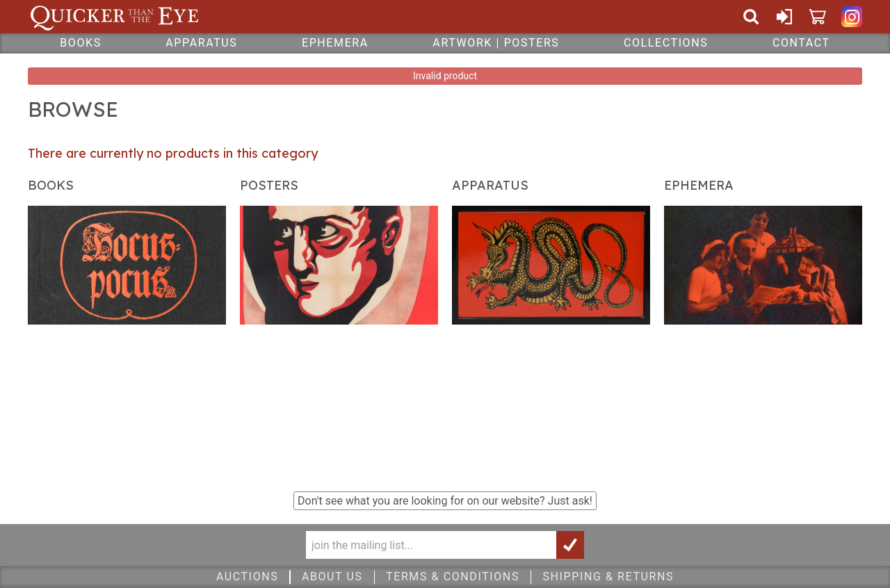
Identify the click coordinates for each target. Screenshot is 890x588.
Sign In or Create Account (784, 17)
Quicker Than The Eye (114, 17)
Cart (818, 17)
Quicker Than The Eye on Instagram (852, 17)
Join (570, 545)
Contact (801, 43)
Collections (666, 43)
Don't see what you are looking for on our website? (445, 501)
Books (81, 43)
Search (751, 17)
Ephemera (335, 43)
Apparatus (201, 43)
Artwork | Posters (496, 43)
